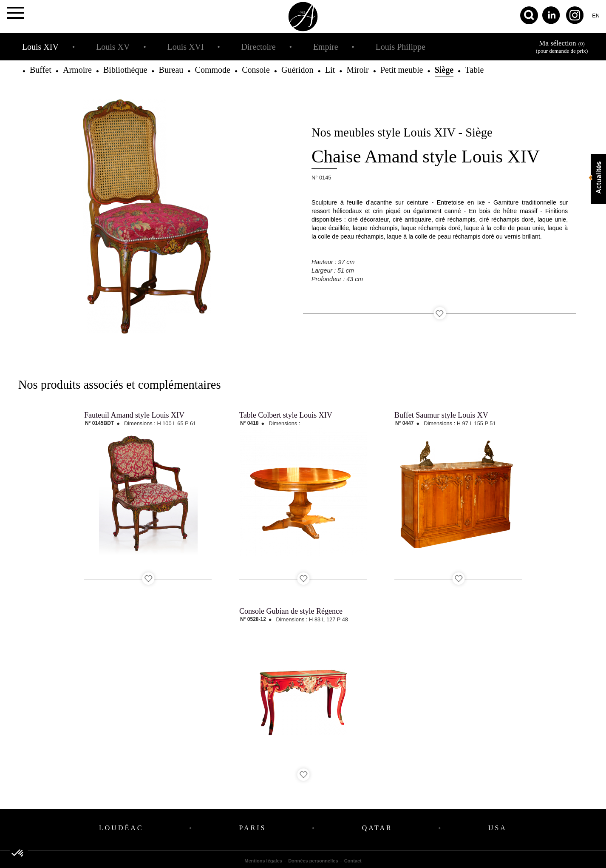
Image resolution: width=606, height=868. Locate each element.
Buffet (41, 70)
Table (474, 70)
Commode (213, 70)
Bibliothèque (125, 70)
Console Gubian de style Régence (291, 611)
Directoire (259, 47)
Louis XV (113, 47)
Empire (326, 47)
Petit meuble (402, 70)
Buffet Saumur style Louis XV (441, 415)
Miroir (357, 70)
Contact (353, 861)
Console (256, 70)
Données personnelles (313, 861)
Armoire (77, 70)
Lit (330, 70)
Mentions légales (263, 861)
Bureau (171, 70)
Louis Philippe (401, 47)
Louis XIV (40, 47)
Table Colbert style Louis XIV (286, 415)
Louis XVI (185, 47)
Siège (444, 70)
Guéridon (297, 70)
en (596, 16)
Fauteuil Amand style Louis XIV (134, 415)
